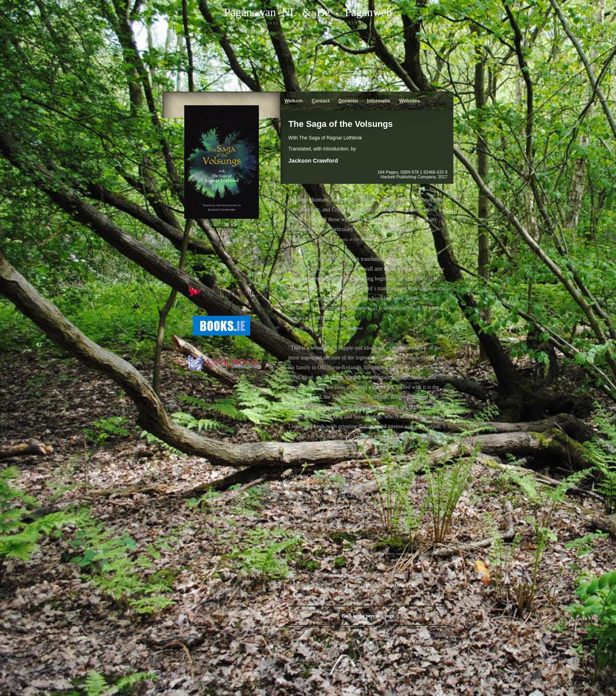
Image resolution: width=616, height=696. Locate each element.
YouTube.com (400, 585)
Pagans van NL (260, 12)
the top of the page (319, 644)
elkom (293, 101)
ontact (320, 101)
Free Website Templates (371, 679)
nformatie (379, 101)
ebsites (410, 101)
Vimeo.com (358, 585)
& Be (313, 12)
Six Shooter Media (341, 669)
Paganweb (368, 12)
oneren (348, 101)
